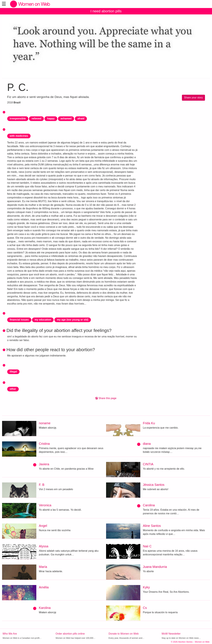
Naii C (147, 546)
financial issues (19, 320)
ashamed (66, 119)
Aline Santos (152, 526)
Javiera (44, 464)
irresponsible (18, 119)
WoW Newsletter (171, 634)
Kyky (146, 587)
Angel (43, 526)
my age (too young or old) (73, 320)
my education (43, 320)
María (43, 567)
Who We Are (10, 634)
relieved (36, 119)
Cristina (44, 444)
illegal (13, 372)
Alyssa (44, 546)
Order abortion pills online (70, 634)
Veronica (45, 505)
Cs (145, 608)
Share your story (193, 98)
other (13, 389)
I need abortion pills (106, 11)
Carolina (149, 505)
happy (51, 119)
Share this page (106, 398)
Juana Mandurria (155, 567)
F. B (42, 485)
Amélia (44, 587)
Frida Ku (149, 423)
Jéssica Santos (154, 485)
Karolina (45, 608)
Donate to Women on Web (124, 634)
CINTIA (148, 464)
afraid (81, 119)
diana (147, 444)
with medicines (19, 136)
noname (45, 423)
